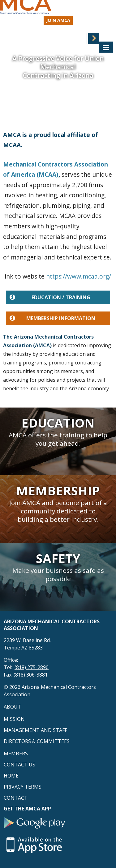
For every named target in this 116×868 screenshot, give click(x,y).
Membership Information (52, 318)
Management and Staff (35, 730)
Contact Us (19, 765)
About (12, 707)
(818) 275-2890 (32, 667)
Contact (16, 798)
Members (16, 753)
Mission (14, 719)
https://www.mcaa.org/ (79, 276)
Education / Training (50, 297)
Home (11, 776)
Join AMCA (58, 20)
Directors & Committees (37, 741)
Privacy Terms (23, 787)
